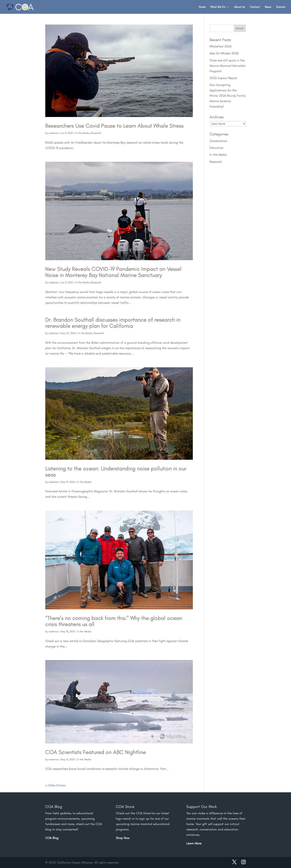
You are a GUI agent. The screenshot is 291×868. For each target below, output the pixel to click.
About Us (239, 7)
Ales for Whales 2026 (224, 53)
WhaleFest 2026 (221, 46)
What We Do (218, 7)
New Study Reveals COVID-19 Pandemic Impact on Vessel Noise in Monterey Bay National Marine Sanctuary (113, 272)
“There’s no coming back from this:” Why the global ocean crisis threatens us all (114, 621)
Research (96, 133)
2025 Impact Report (223, 78)
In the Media (82, 133)
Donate (281, 7)
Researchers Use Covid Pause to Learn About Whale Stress (114, 126)
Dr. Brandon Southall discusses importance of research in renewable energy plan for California (113, 323)
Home (202, 7)
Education (216, 148)
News (268, 7)
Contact (255, 7)
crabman (54, 133)
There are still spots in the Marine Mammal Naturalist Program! (228, 66)
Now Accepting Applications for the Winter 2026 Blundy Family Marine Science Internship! (228, 96)
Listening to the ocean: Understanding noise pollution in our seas (116, 471)
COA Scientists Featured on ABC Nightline (96, 752)
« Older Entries (55, 785)
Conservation (218, 141)
